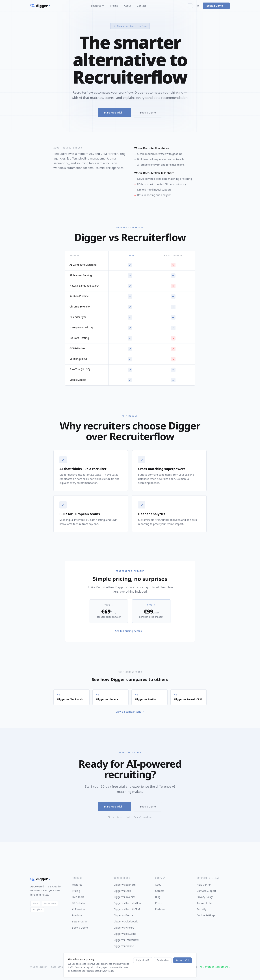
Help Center (204, 885)
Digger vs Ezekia (123, 915)
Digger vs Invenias (124, 897)
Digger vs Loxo (122, 891)
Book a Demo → (216, 6)
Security (202, 909)
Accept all (183, 971)
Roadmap (78, 915)
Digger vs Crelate (124, 946)
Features (98, 6)
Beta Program (80, 921)
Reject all (143, 971)
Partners (160, 909)
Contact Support (206, 891)
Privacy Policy (205, 897)
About (127, 6)
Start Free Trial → (115, 113)
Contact (141, 6)
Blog (158, 897)
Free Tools (78, 897)
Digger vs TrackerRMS (126, 940)
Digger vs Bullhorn (125, 885)
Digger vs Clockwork (126, 921)
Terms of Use (205, 903)
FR (190, 6)
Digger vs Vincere (124, 928)
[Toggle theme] (198, 6)
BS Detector (79, 903)
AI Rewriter (78, 909)
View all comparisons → (130, 712)
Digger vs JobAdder (125, 934)
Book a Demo (148, 113)
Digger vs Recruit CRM (127, 909)
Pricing (114, 6)
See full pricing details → (130, 631)
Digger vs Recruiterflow (127, 903)
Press (158, 903)
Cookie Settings (206, 915)
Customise (163, 971)
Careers (160, 891)
